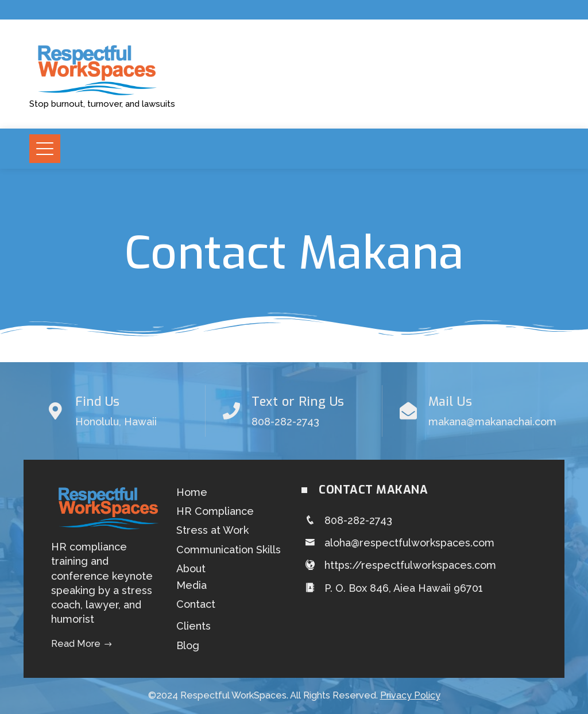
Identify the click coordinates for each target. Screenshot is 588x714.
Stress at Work (212, 530)
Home (192, 492)
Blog (188, 645)
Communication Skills (229, 550)
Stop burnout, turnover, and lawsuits (102, 104)
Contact (196, 604)
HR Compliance (215, 511)
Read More (82, 644)
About (191, 569)
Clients (194, 626)
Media (192, 585)
